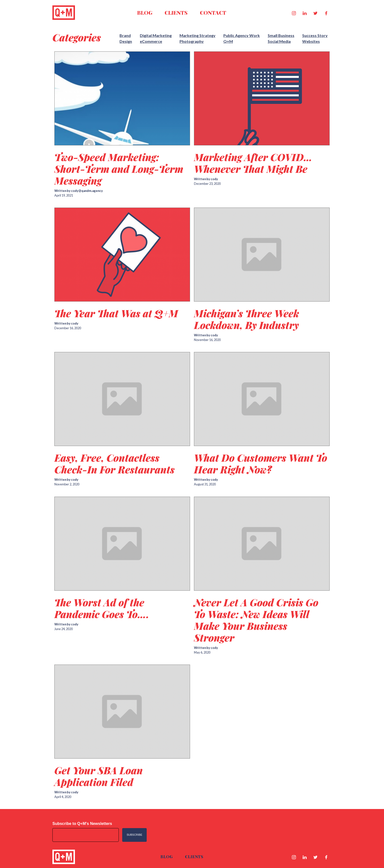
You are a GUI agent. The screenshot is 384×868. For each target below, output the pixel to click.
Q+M (228, 41)
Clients (176, 12)
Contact (213, 12)
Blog (145, 12)
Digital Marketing (156, 35)
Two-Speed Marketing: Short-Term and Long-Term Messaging (119, 169)
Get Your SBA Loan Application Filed (99, 776)
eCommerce (151, 41)
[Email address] (86, 835)
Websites (311, 41)
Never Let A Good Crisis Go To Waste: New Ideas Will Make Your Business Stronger (256, 620)
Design (126, 41)
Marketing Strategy (198, 35)
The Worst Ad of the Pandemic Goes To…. (102, 608)
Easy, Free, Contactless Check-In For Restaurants (114, 463)
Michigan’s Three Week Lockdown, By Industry (246, 319)
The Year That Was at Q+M (116, 313)
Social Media (279, 41)
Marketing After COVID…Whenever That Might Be (253, 163)
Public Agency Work (242, 35)
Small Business (281, 35)
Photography (192, 41)
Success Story (315, 35)
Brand (125, 35)
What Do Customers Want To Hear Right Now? (261, 463)
